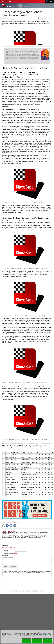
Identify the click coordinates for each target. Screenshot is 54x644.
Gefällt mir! (42, 18)
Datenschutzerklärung (6, 637)
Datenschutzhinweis (11, 590)
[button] (10, 1)
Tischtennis (17, 522)
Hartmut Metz (11, 531)
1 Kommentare (48, 18)
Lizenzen (36, 590)
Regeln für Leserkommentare (9, 548)
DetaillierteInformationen (27, 641)
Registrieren (15, 554)
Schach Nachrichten (15, 6)
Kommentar (5, 556)
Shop (3, 1)
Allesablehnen (37, 641)
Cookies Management (29, 590)
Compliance (41, 590)
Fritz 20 (7, 49)
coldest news (27, 593)
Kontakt (23, 590)
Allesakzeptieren (47, 641)
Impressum (18, 590)
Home (46, 590)
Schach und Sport (10, 522)
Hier (47, 635)
